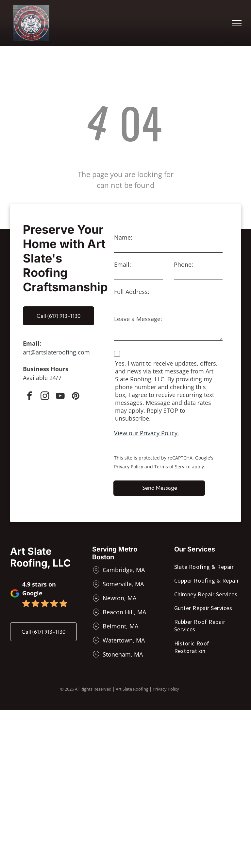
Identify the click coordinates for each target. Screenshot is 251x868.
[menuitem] (208, 568)
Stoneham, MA (123, 654)
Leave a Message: (138, 319)
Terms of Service (172, 467)
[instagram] (45, 397)
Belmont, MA (120, 626)
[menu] (237, 23)
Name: (123, 237)
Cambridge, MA (124, 570)
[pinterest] (75, 397)
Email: (123, 264)
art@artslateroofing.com (56, 352)
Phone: (184, 264)
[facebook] (29, 397)
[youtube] (60, 397)
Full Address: (132, 292)
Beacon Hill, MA (124, 612)
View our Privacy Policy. (147, 433)
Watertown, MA (124, 640)
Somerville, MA (123, 584)
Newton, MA (119, 598)
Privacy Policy (129, 467)
